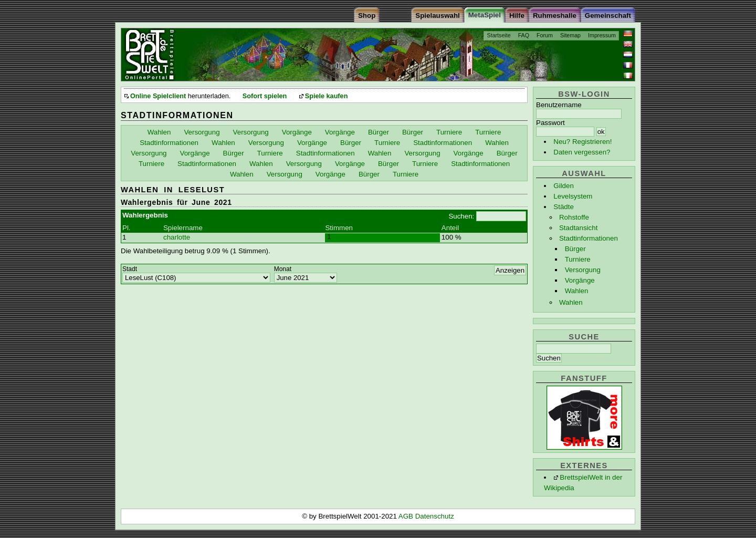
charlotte (177, 237)
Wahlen (577, 291)
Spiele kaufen (327, 96)
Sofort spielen (265, 96)
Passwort (550, 123)
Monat (283, 269)
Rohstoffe (574, 217)
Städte (564, 207)
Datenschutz (435, 516)
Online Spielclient (158, 96)
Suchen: (461, 216)
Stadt (130, 269)
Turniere (578, 259)
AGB (407, 516)
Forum (545, 35)
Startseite (499, 35)
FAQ (524, 35)
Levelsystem (573, 196)
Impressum (602, 35)
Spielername (183, 228)
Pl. (127, 228)
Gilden (564, 186)
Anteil (450, 228)
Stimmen (339, 228)
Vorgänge (580, 280)
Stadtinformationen (589, 238)
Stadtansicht (578, 228)
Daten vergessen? (582, 152)
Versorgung (583, 270)
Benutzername (559, 105)
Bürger (575, 249)
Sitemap (570, 35)
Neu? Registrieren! (582, 142)
